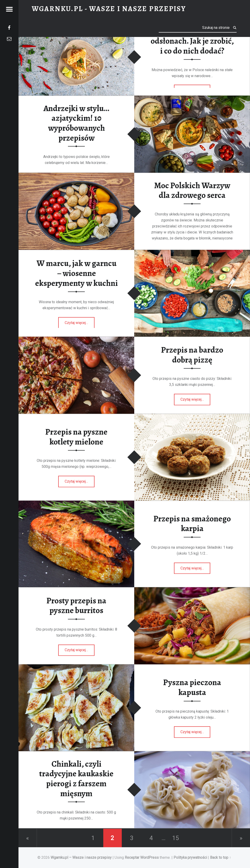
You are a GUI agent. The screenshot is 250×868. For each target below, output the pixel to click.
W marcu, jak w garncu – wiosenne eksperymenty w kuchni (76, 273)
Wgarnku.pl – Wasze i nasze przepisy (82, 857)
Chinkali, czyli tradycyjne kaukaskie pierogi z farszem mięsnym (76, 778)
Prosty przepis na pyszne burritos (76, 606)
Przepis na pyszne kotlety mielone (76, 437)
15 (176, 838)
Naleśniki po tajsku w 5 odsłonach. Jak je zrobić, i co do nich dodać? (192, 41)
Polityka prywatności (190, 857)
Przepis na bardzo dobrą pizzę (192, 355)
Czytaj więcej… (80, 321)
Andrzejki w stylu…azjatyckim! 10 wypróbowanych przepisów (76, 123)
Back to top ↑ (221, 857)
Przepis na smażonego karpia (192, 524)
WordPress (149, 857)
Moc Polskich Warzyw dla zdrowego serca (192, 190)
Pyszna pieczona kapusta (192, 688)
